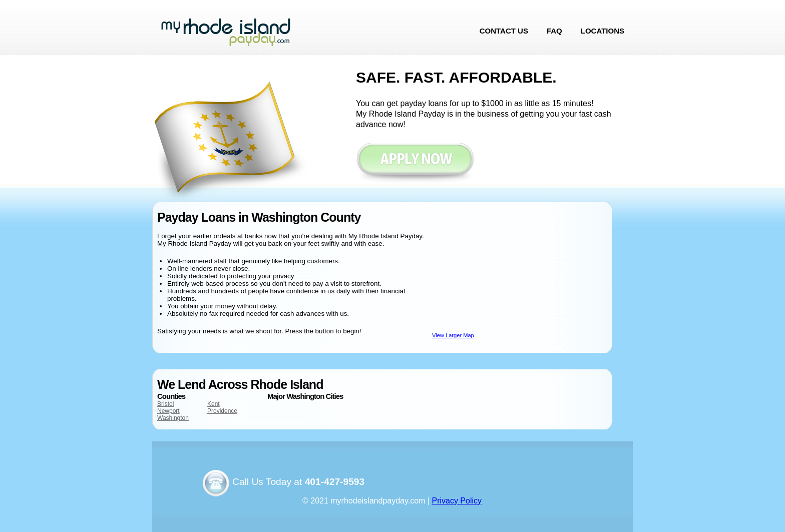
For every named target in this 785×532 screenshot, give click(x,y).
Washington (173, 418)
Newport (168, 411)
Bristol (165, 404)
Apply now (415, 164)
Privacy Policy (457, 501)
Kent (214, 404)
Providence (222, 411)
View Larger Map (453, 335)
